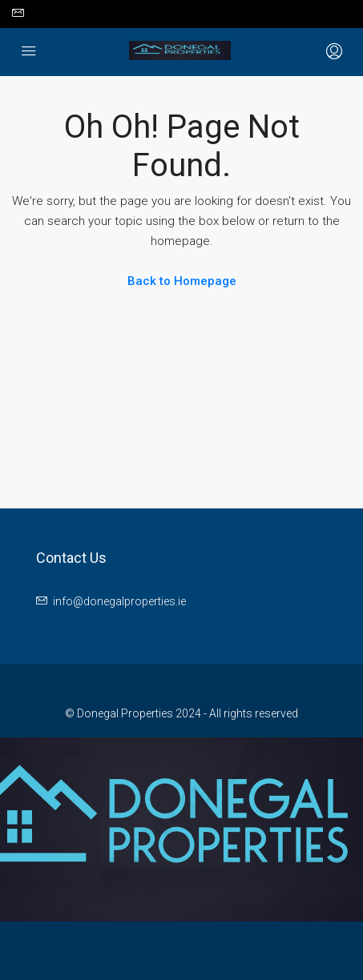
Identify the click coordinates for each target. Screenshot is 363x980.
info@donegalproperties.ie (119, 601)
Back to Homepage (182, 281)
